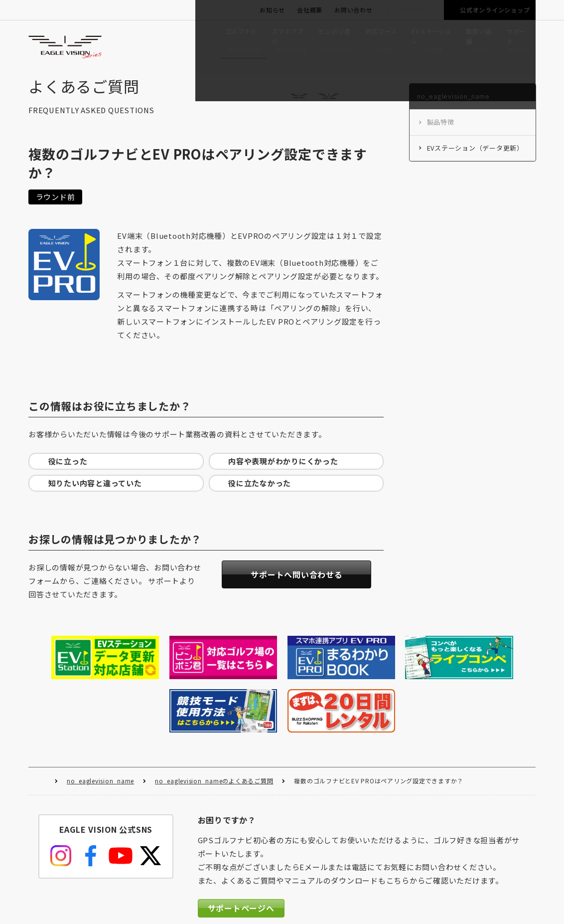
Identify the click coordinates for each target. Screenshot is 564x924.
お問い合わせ (353, 10)
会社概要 (310, 10)
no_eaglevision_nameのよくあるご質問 (214, 721)
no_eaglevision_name (100, 721)
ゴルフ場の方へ (407, 10)
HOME (42, 722)
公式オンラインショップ (495, 10)
